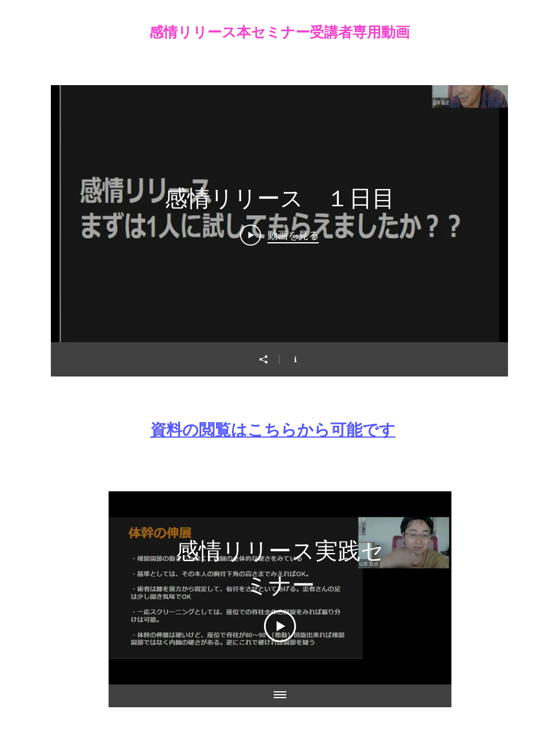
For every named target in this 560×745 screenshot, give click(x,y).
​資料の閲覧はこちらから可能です (273, 430)
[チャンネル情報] (295, 359)
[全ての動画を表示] (280, 696)
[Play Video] (279, 235)
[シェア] (263, 359)
